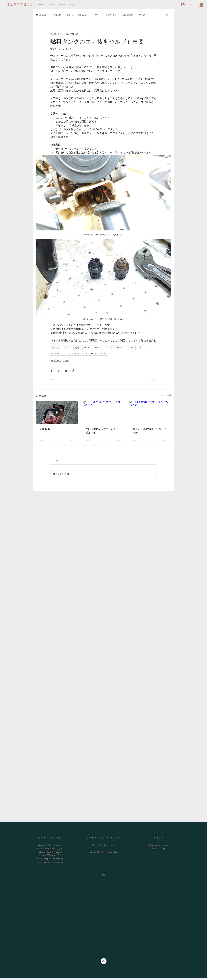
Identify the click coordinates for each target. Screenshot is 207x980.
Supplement (127, 15)
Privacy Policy (159, 848)
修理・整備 (56, 360)
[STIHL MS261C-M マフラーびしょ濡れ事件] (104, 412)
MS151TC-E (74, 353)
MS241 (131, 348)
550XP (103, 353)
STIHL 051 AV (45, 429)
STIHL (70, 15)
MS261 (87, 348)
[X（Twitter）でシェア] (59, 370)
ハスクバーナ (58, 353)
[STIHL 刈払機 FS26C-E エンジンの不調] (150, 412)
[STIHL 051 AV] (57, 412)
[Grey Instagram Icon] (103, 875)
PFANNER (111, 15)
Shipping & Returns (159, 845)
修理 (77, 348)
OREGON (83, 15)
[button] (201, 4)
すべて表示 (166, 395)
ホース (142, 15)
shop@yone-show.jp (54, 859)
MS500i (109, 348)
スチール (56, 348)
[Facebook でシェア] (52, 370)
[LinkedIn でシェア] (66, 370)
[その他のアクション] (155, 34)
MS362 (120, 348)
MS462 (98, 348)
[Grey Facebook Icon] (96, 875)
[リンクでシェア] (73, 370)
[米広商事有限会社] (20, 4)
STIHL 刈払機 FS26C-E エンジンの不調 (150, 431)
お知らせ (57, 15)
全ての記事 (41, 15)
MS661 (142, 348)
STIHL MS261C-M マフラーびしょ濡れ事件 (103, 431)
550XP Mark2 (90, 353)
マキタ (97, 15)
